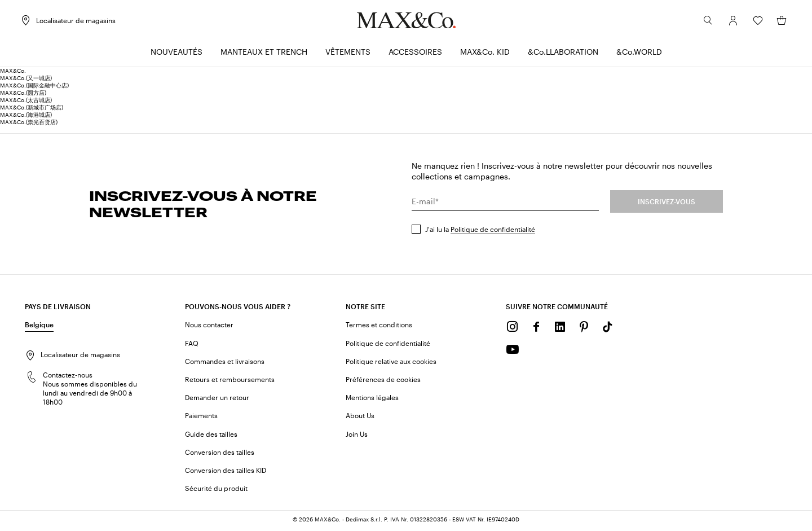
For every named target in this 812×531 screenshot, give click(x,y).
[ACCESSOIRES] (415, 54)
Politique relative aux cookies (391, 363)
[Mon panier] (777, 22)
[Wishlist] (753, 22)
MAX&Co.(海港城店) (26, 116)
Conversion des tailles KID (226, 472)
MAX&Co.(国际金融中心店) (34, 87)
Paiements (201, 417)
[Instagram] (513, 328)
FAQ (192, 344)
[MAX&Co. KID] (485, 54)
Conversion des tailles (220, 454)
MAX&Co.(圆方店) (23, 94)
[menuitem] (176, 54)
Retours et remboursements (230, 381)
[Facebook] (536, 328)
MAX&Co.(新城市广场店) (32, 109)
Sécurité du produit (216, 490)
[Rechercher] (704, 22)
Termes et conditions (379, 326)
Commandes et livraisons (225, 363)
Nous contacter (209, 326)
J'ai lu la (480, 231)
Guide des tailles (211, 435)
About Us (360, 417)
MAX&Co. (13, 72)
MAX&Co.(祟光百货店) (29, 124)
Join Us (357, 435)
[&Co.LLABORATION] (563, 54)
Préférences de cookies (383, 381)
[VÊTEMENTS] (348, 54)
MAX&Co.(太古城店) (26, 102)
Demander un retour (217, 399)
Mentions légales (372, 399)
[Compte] (729, 22)
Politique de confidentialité (493, 231)
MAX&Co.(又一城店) (26, 80)
